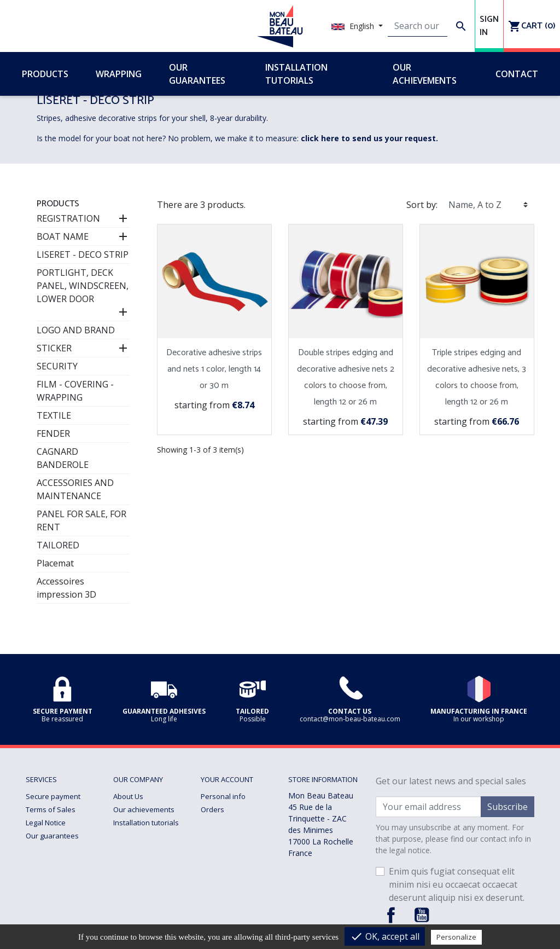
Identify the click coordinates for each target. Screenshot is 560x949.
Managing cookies (56, 875)
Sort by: (422, 205)
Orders (212, 809)
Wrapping (129, 849)
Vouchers (217, 849)
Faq (119, 836)
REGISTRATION (68, 218)
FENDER (53, 433)
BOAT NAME (63, 236)
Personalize (456, 937)
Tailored (127, 862)
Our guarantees (52, 836)
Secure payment (53, 796)
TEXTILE (54, 415)
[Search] (418, 26)
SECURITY (57, 366)
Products (58, 204)
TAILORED (58, 545)
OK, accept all (385, 936)
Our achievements (144, 809)
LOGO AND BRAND (76, 330)
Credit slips (219, 823)
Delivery (39, 849)
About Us (128, 796)
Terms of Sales (51, 809)
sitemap (127, 888)
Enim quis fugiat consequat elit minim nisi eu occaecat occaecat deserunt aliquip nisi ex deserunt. (457, 884)
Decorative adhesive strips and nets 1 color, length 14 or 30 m (214, 369)
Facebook (391, 915)
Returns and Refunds (61, 862)
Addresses (219, 836)
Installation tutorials (146, 823)
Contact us (131, 875)
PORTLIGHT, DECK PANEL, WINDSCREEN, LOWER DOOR (83, 286)
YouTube (422, 915)
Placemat (55, 563)
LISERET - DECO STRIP (83, 254)
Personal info (223, 796)
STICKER (54, 348)
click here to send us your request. (369, 138)
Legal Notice (46, 823)
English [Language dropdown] (354, 26)
